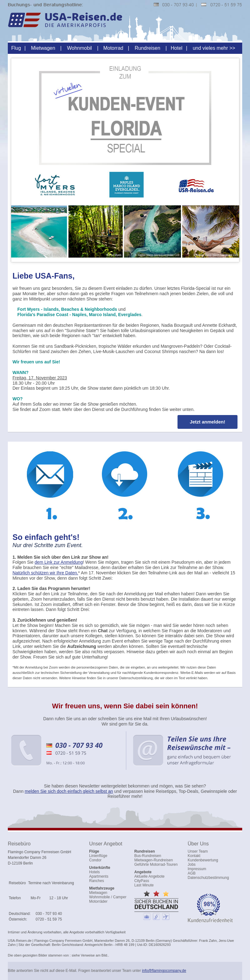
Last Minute (144, 885)
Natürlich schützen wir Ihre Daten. (45, 573)
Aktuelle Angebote (150, 876)
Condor (95, 860)
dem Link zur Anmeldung (59, 562)
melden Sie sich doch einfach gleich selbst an (69, 791)
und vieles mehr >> (214, 48)
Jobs (192, 865)
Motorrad (113, 48)
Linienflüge (98, 856)
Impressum (197, 869)
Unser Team (198, 851)
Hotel (176, 48)
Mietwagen (43, 48)
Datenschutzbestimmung (208, 878)
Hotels (94, 872)
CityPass (142, 881)
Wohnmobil (79, 48)
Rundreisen (147, 48)
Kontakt (194, 856)
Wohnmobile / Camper (108, 897)
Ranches (96, 881)
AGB (192, 873)
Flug (16, 48)
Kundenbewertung (203, 860)
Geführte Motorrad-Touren (156, 865)
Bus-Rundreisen (148, 856)
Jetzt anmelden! (207, 422)
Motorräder (98, 901)
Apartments (99, 876)
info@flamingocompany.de (164, 971)
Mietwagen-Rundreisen (154, 860)
